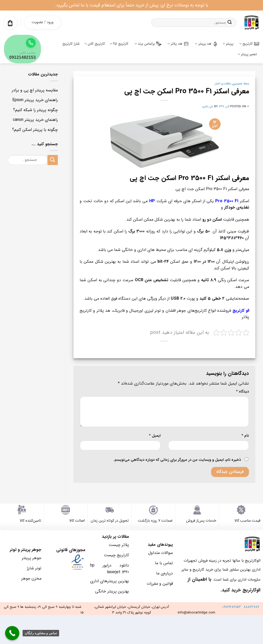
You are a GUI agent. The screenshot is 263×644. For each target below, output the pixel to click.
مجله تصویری (241, 84)
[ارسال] (230, 23)
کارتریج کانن (95, 44)
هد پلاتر (178, 44)
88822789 (251, 607)
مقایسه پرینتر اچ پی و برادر (35, 90)
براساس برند (148, 44)
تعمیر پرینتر (247, 54)
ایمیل (155, 436)
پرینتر (228, 44)
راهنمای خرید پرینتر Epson (35, 100)
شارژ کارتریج (71, 44)
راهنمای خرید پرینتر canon (35, 120)
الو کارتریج (241, 311)
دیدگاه (242, 392)
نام (245, 436)
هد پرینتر (206, 44)
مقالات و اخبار (223, 84)
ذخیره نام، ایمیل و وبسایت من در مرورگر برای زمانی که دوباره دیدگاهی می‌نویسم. (177, 460)
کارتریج (249, 44)
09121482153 (232, 607)
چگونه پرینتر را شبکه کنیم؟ (35, 110)
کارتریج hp (119, 44)
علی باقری (208, 106)
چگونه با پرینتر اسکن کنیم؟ (35, 130)
